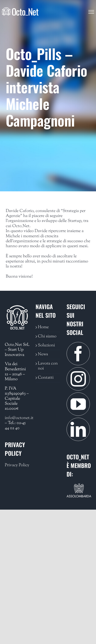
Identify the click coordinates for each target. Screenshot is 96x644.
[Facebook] (78, 354)
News (43, 354)
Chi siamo (47, 336)
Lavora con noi (48, 366)
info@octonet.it (19, 418)
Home (43, 327)
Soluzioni (46, 345)
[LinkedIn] (78, 429)
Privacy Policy (17, 465)
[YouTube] (78, 404)
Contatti (46, 378)
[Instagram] (78, 379)
